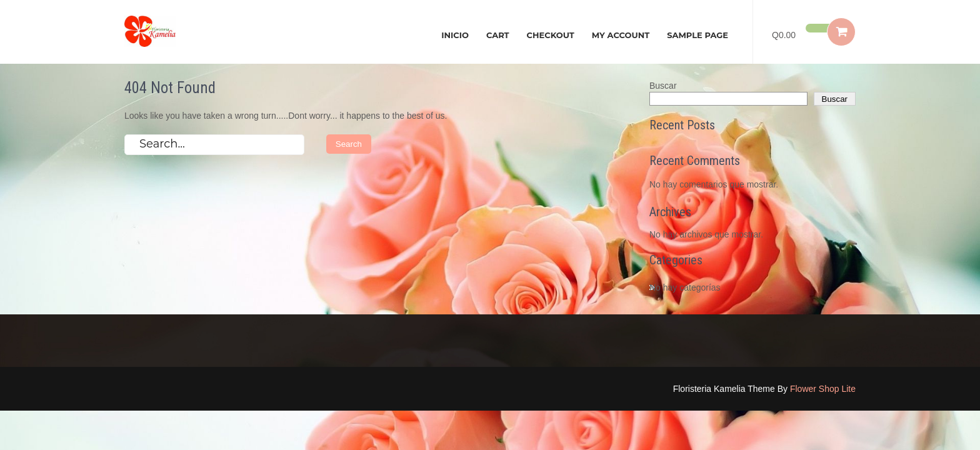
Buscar (663, 86)
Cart (498, 35)
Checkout (551, 35)
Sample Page (697, 35)
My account (621, 35)
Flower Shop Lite (823, 389)
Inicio (455, 35)
